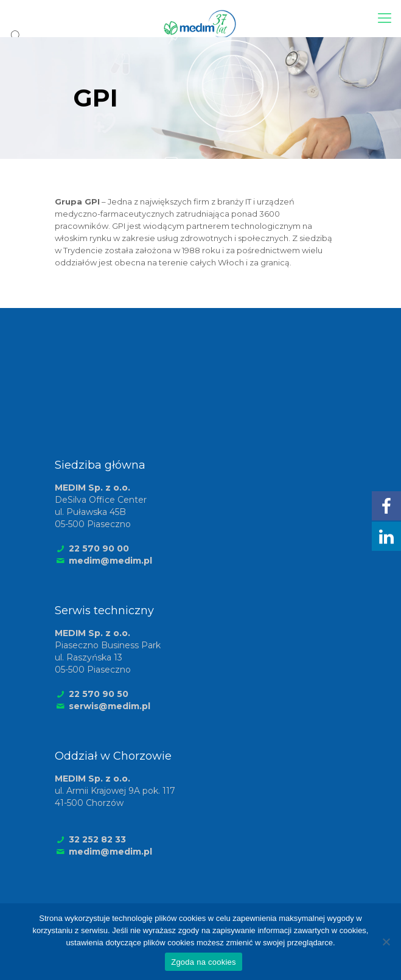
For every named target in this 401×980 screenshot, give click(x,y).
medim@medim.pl (110, 561)
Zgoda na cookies (204, 962)
